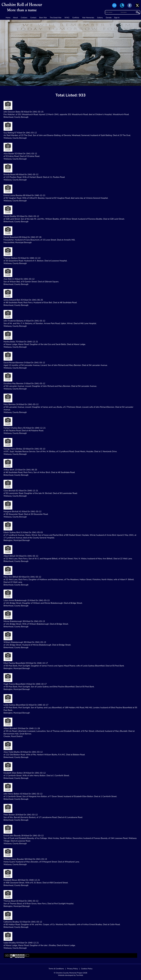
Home (8, 18)
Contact (33, 18)
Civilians (24, 18)
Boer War (43, 18)
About (15, 18)
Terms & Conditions (56, 969)
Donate (109, 18)
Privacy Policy (73, 969)
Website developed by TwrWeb (70, 975)
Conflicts (76, 18)
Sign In (117, 18)
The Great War (56, 18)
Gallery (100, 18)
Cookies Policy (87, 969)
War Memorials (88, 18)
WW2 (67, 18)
